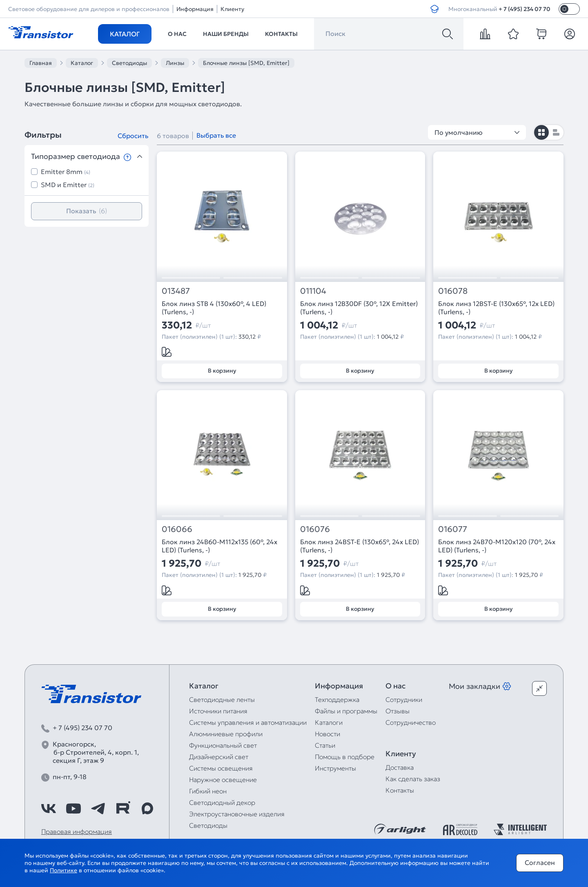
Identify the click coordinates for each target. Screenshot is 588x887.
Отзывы (398, 711)
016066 (177, 529)
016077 (453, 529)
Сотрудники (404, 699)
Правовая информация (77, 831)
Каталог (125, 34)
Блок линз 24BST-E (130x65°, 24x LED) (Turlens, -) (360, 546)
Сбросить (133, 136)
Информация (195, 9)
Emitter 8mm (66, 172)
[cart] (541, 34)
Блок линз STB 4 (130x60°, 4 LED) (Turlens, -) (214, 308)
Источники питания (218, 711)
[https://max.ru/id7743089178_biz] (147, 809)
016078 (453, 291)
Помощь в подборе (345, 757)
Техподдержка (337, 699)
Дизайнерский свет (219, 757)
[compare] (485, 34)
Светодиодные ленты (222, 699)
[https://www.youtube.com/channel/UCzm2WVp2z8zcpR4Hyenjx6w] (73, 809)
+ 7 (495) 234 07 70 (525, 9)
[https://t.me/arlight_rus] (98, 809)
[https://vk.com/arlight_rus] (49, 809)
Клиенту (232, 9)
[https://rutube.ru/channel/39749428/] (123, 809)
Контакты (281, 34)
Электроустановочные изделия (237, 814)
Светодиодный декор (222, 802)
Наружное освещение (223, 780)
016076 (315, 529)
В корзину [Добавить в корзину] (222, 371)
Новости (327, 734)
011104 (313, 291)
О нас (177, 34)
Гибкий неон (208, 791)
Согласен (540, 862)
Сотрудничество (411, 722)
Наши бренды (226, 34)
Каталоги (329, 722)
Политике (63, 870)
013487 (176, 291)
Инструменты (335, 768)
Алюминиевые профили (226, 734)
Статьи (325, 745)
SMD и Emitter (68, 185)
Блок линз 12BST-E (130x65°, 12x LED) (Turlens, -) (496, 308)
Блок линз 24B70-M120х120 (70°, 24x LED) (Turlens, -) (497, 546)
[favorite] (513, 34)
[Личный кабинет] (570, 34)
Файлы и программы (346, 711)
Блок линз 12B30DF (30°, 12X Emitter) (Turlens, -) (359, 308)
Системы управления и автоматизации (248, 722)
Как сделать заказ (413, 779)
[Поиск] (448, 34)
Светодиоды (208, 825)
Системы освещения (221, 768)
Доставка (400, 767)
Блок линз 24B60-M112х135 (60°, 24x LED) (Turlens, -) (219, 546)
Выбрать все (216, 135)
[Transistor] (41, 31)
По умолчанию (477, 132)
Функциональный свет (223, 745)
